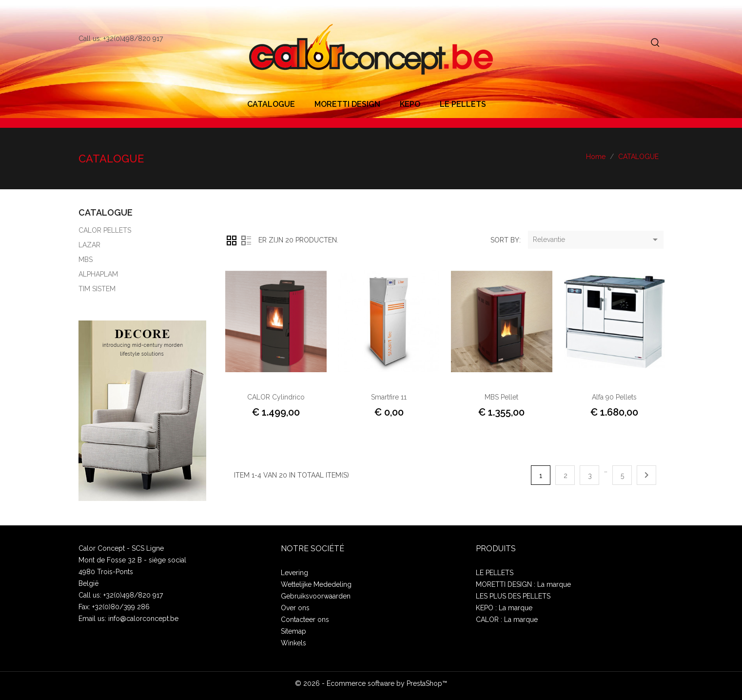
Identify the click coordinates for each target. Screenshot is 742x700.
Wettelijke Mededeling (316, 584)
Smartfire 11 (389, 397)
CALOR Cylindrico (276, 397)
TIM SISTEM (97, 289)
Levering (294, 573)
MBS (86, 260)
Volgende (646, 475)
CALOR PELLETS (105, 230)
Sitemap (293, 631)
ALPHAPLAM (98, 274)
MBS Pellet (501, 397)
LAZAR (89, 245)
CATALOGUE (271, 104)
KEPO (410, 104)
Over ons (295, 608)
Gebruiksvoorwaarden (316, 596)
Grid (232, 240)
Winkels (293, 643)
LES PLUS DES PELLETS (513, 596)
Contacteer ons (305, 620)
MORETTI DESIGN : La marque (523, 584)
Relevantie (597, 240)
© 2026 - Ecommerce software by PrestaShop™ (371, 683)
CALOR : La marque (507, 620)
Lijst (246, 240)
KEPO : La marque (504, 608)
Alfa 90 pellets (614, 397)
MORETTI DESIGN (347, 104)
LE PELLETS (463, 104)
